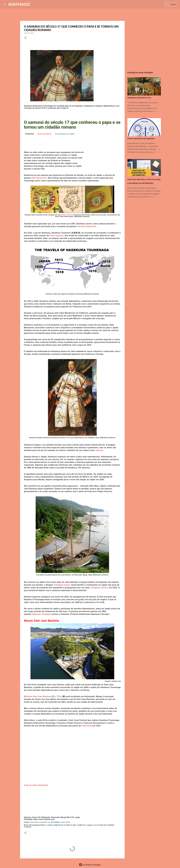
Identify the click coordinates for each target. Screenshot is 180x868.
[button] (25, 38)
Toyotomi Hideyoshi (87, 226)
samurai (99, 450)
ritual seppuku (57, 236)
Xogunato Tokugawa (41, 614)
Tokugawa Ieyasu (62, 585)
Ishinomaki (87, 726)
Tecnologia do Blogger (90, 865)
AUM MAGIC (19, 4)
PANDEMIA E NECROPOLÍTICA (139, 98)
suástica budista (67, 215)
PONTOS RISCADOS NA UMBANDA (141, 139)
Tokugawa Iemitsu (99, 588)
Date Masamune (39, 178)
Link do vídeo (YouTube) (36, 785)
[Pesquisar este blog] (164, 4)
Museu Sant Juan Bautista (39, 696)
